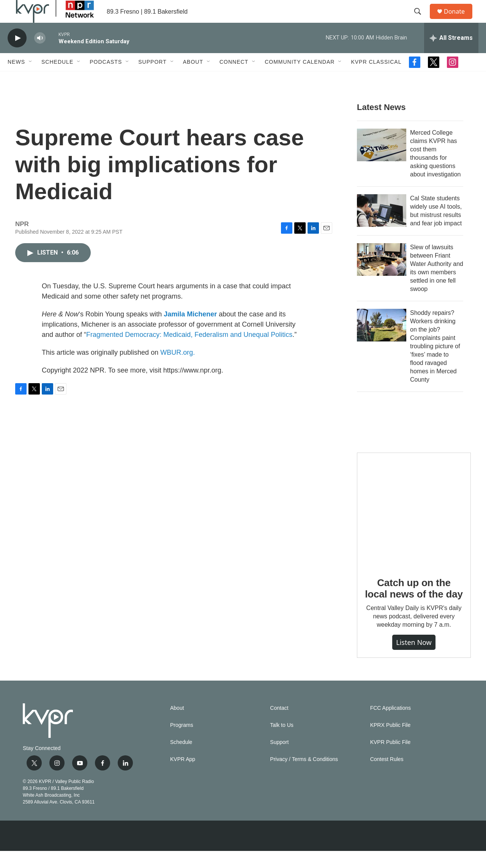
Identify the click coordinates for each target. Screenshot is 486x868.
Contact (279, 725)
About (193, 79)
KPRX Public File (391, 742)
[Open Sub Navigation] (31, 79)
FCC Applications (391, 725)
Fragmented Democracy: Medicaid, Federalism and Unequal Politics (189, 352)
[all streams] (451, 55)
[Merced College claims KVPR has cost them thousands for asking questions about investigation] (382, 162)
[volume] (40, 55)
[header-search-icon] (421, 20)
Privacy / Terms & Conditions (304, 776)
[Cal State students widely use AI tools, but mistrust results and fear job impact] (382, 228)
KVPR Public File (391, 759)
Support (152, 79)
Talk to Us (282, 742)
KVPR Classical (376, 79)
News (16, 79)
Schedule (57, 79)
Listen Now (414, 659)
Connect (234, 79)
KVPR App (183, 776)
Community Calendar (300, 79)
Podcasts (106, 79)
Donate (459, 20)
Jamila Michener (190, 331)
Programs (182, 742)
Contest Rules (387, 776)
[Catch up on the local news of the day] (414, 527)
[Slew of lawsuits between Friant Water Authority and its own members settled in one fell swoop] (382, 277)
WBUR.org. (178, 370)
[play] (17, 55)
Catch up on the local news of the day (414, 605)
